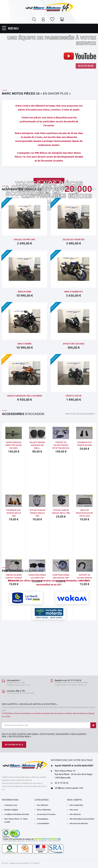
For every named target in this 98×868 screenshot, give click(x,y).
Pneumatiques (43, 819)
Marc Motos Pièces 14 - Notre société (16, 820)
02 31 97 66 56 (62, 783)
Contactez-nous (11, 805)
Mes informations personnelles (82, 819)
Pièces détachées (44, 810)
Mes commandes (76, 805)
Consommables (43, 823)
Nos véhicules (43, 805)
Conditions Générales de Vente (17, 814)
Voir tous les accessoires (79, 414)
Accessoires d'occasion (46, 814)
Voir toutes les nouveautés (79, 189)
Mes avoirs (74, 810)
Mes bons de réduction (79, 823)
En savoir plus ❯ (14, 745)
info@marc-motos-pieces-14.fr (18, 685)
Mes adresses (75, 814)
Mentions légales (11, 810)
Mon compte (75, 800)
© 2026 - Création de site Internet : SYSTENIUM (21, 863)
